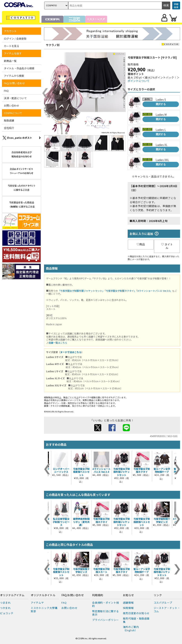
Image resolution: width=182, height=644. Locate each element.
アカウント (10, 31)
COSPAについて (13, 113)
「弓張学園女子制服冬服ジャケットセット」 (81, 291)
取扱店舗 (9, 120)
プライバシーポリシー (105, 620)
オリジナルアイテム (12, 595)
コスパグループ (163, 603)
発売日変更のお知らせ (136, 613)
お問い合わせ (12, 106)
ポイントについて (139, 81)
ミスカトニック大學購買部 (44, 610)
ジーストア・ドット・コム (167, 610)
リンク (158, 595)
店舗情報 (128, 603)
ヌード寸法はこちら (71, 352)
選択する (161, 104)
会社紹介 (9, 128)
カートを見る (12, 46)
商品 (141, 244)
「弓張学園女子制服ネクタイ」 (120, 291)
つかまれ (5, 608)
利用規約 (98, 595)
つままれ (5, 603)
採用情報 (128, 608)
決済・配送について (15, 98)
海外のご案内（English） (131, 629)
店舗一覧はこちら (58, 343)
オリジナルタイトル (43, 595)
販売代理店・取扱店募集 (136, 620)
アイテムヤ (37, 603)
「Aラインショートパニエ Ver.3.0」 (154, 291)
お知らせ (128, 595)
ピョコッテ (7, 613)
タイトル (167, 246)
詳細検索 (176, 6)
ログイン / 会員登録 (15, 38)
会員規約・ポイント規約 (105, 604)
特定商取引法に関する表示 (105, 613)
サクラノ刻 (53, 45)
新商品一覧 (10, 61)
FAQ (6, 91)
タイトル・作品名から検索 (19, 68)
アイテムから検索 (14, 76)
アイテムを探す (13, 53)
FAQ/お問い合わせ (14, 83)
